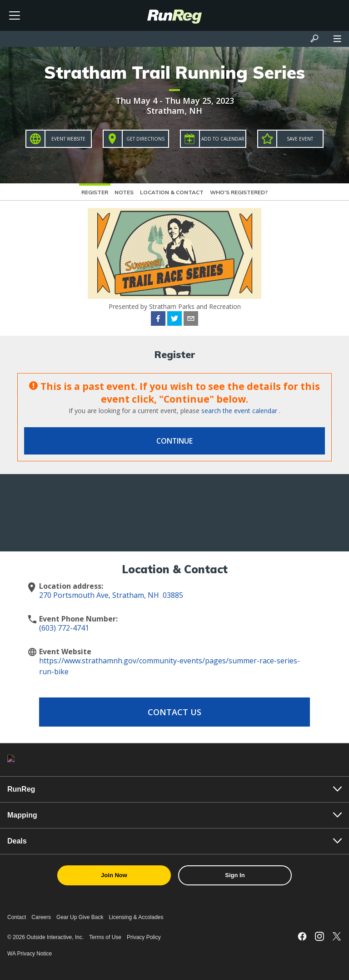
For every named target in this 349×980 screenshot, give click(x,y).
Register (95, 192)
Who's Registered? (239, 192)
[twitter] (174, 320)
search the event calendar (239, 411)
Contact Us (174, 712)
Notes (124, 192)
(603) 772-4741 (64, 628)
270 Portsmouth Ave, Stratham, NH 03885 (111, 595)
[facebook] (158, 320)
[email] (191, 320)
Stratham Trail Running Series (174, 72)
